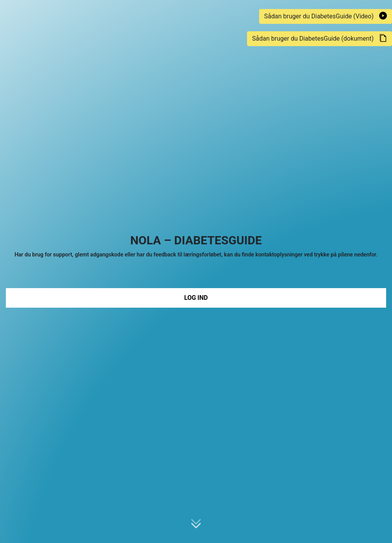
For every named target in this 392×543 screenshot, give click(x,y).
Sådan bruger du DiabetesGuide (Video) (326, 16)
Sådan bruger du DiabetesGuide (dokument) (320, 38)
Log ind (196, 298)
